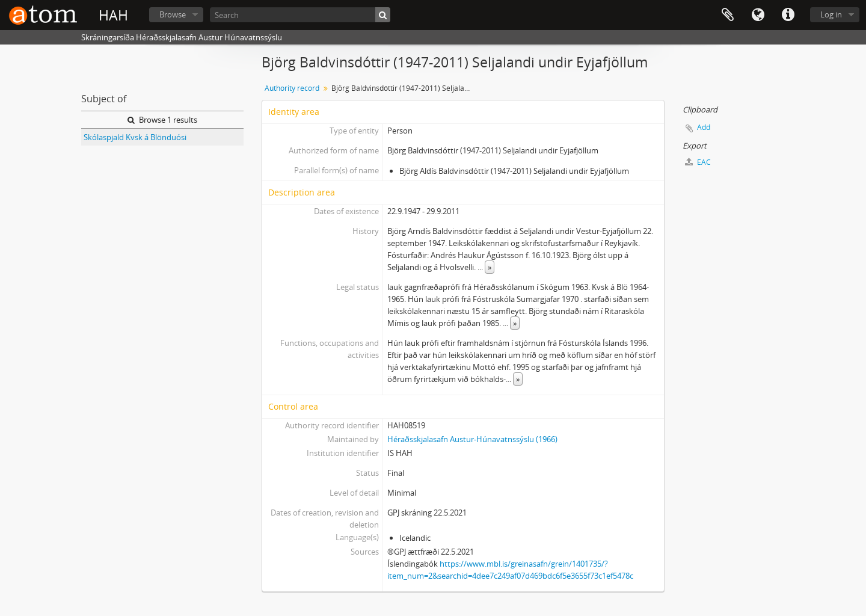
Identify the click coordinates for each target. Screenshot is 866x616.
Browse (173, 14)
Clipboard (728, 15)
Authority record (292, 88)
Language (758, 15)
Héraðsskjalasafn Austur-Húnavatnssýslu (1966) (472, 439)
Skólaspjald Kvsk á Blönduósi (135, 137)
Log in (831, 14)
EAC (698, 162)
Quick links (788, 15)
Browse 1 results (162, 120)
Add (704, 127)
